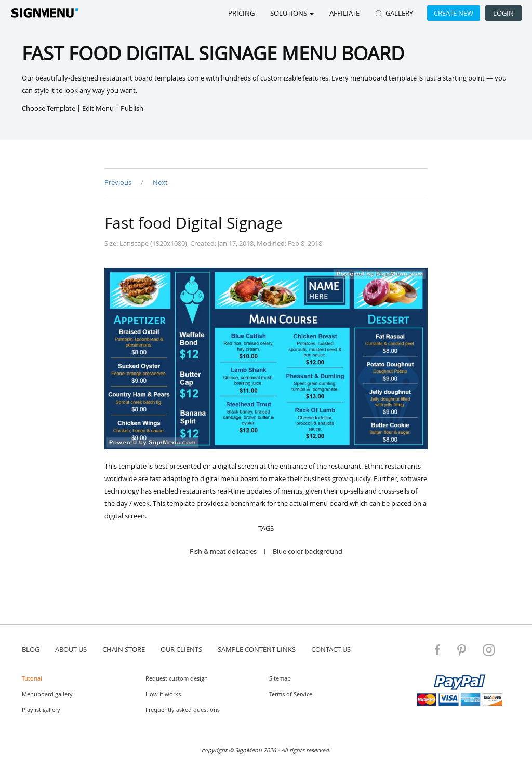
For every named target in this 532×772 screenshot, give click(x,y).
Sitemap (280, 678)
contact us (331, 649)
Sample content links (257, 649)
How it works (163, 694)
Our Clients (181, 649)
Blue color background (308, 551)
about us (71, 649)
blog (31, 649)
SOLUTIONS (292, 13)
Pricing (241, 13)
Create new (454, 13)
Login (503, 13)
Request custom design (177, 678)
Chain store (124, 649)
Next (160, 182)
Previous (119, 182)
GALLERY (394, 13)
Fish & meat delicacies (223, 551)
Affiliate (344, 13)
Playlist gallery (41, 709)
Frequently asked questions (183, 709)
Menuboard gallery (47, 694)
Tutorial (32, 678)
